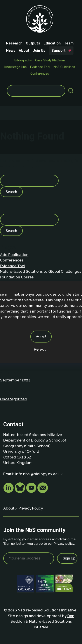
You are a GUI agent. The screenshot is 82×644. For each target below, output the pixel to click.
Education (52, 43)
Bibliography (23, 60)
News (11, 50)
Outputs (33, 43)
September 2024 (15, 380)
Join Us (39, 50)
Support (58, 50)
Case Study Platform (50, 60)
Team (69, 43)
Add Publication (14, 255)
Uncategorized (14, 399)
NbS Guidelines (64, 67)
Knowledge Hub (16, 67)
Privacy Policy (31, 508)
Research (14, 43)
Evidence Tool (40, 67)
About (24, 50)
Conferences (40, 74)
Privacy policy (64, 544)
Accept (41, 336)
